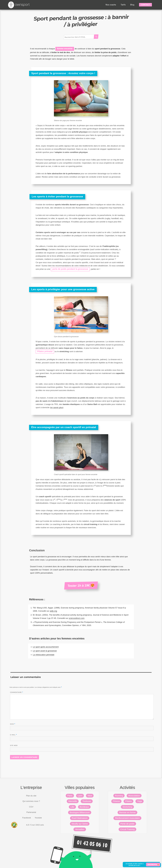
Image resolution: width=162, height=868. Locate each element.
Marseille (73, 801)
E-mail (13, 735)
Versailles (80, 829)
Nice (90, 796)
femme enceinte (65, 49)
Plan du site (31, 796)
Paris (70, 796)
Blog (132, 5)
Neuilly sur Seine (80, 824)
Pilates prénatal (45, 351)
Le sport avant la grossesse (45, 651)
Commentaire (17, 692)
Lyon (80, 796)
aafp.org (53, 611)
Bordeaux (84, 807)
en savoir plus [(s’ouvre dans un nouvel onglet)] (57, 407)
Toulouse (87, 801)
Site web (14, 745)
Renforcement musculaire (127, 818)
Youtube (38, 818)
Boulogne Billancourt (80, 812)
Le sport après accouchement (46, 647)
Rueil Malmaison (80, 818)
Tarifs (123, 5)
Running (119, 796)
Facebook (27, 818)
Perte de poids (127, 824)
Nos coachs (111, 5)
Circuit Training (127, 829)
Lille (72, 807)
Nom (13, 724)
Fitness (116, 801)
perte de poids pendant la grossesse (70, 269)
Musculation (134, 796)
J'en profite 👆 (153, 865)
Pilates (128, 801)
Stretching (127, 807)
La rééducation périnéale (44, 655)
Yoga (140, 801)
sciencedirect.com (77, 618)
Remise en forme (127, 812)
